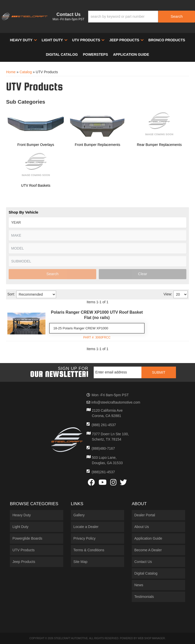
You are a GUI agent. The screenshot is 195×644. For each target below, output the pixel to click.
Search (53, 274)
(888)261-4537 (103, 472)
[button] (142, 17)
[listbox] (97, 223)
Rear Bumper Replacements (159, 145)
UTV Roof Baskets (36, 185)
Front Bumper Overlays (36, 145)
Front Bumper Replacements (98, 145)
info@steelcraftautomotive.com (116, 402)
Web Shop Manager (151, 638)
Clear (143, 274)
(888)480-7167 (103, 448)
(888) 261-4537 (104, 425)
